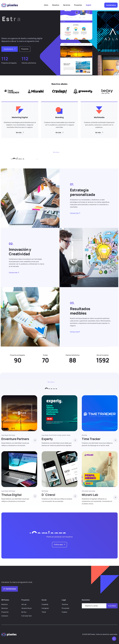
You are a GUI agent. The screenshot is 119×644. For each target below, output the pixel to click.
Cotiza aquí (60, 545)
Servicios (5, 608)
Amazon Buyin (27, 608)
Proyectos (5, 612)
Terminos (65, 604)
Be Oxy (24, 612)
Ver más (20, 132)
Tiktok (44, 612)
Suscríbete (112, 606)
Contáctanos (10, 589)
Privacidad (65, 608)
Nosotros (5, 604)
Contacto (5, 616)
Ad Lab (24, 604)
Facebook (45, 604)
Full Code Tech (27, 616)
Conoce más (75, 213)
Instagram (45, 608)
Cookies (64, 612)
